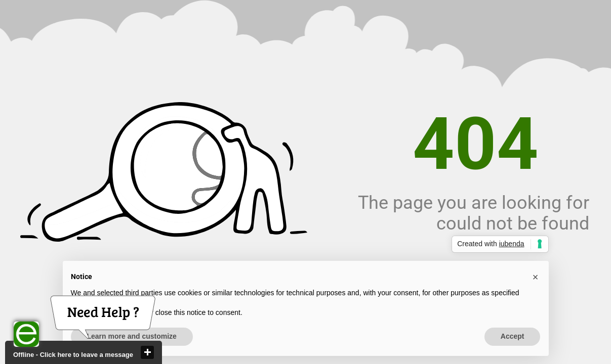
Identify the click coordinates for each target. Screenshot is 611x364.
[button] (536, 277)
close (147, 352)
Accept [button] (513, 336)
